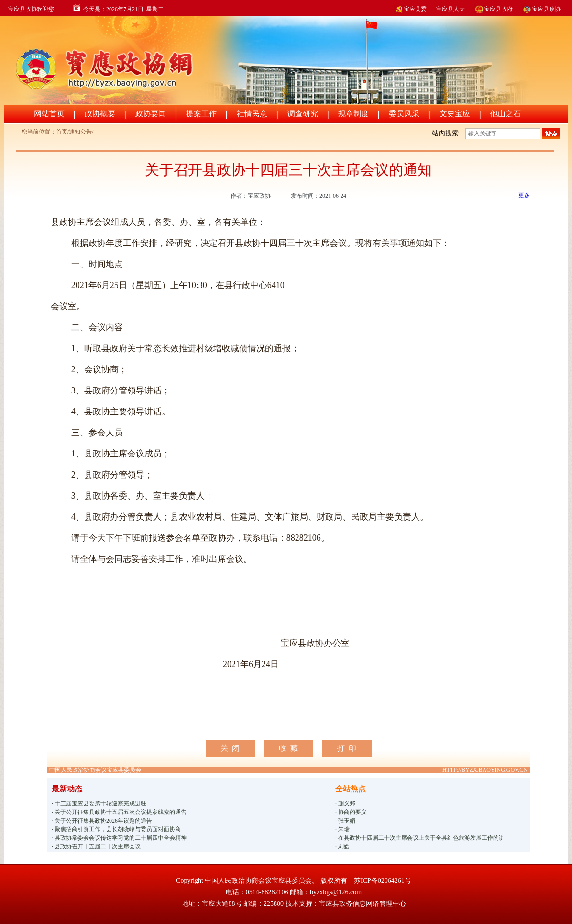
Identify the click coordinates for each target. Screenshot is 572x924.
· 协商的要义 (351, 812)
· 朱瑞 (342, 829)
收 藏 (288, 748)
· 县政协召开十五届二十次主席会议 (96, 846)
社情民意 (252, 114)
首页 (62, 132)
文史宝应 (455, 114)
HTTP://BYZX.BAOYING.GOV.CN (485, 770)
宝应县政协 (541, 9)
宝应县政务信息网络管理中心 (363, 904)
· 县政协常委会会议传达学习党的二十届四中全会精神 (119, 838)
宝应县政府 (494, 9)
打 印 (347, 748)
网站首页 (49, 114)
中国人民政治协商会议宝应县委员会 (95, 770)
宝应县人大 (451, 9)
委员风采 (404, 114)
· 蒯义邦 (345, 803)
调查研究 (303, 114)
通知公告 (80, 132)
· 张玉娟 (345, 821)
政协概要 (100, 114)
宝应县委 (410, 9)
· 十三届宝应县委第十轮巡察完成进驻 (99, 803)
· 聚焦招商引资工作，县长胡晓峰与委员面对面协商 (116, 829)
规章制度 (353, 114)
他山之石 (506, 114)
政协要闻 (151, 114)
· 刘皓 (342, 846)
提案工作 (201, 114)
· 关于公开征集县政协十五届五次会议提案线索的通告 (119, 812)
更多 (524, 195)
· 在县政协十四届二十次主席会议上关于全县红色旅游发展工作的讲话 (419, 838)
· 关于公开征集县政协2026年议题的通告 (102, 821)
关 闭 (230, 748)
